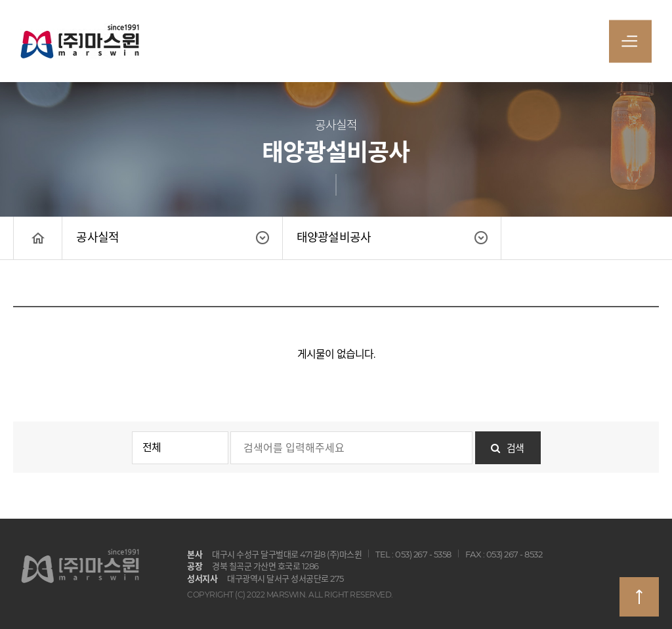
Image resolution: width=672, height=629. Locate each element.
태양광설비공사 (334, 238)
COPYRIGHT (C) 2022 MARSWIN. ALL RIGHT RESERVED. (290, 595)
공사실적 (97, 238)
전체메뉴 (629, 45)
